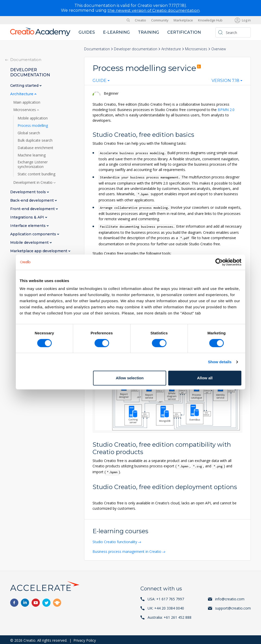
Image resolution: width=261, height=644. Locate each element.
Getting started (25, 85)
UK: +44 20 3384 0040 (166, 607)
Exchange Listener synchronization (33, 164)
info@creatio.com (230, 597)
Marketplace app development (39, 251)
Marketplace (183, 20)
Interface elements (28, 226)
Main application (27, 102)
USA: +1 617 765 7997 (166, 597)
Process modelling (33, 125)
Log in (246, 20)
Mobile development (30, 242)
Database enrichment (35, 148)
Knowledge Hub (210, 20)
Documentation (97, 49)
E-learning (116, 32)
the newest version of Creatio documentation (154, 10)
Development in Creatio (33, 182)
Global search (29, 133)
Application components (34, 234)
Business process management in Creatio (127, 550)
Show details (220, 362)
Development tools (29, 192)
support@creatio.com (233, 607)
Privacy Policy (85, 639)
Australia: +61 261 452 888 (169, 616)
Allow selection (130, 378)
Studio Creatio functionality (115, 540)
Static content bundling (36, 174)
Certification (184, 32)
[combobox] (101, 81)
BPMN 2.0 (226, 109)
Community (160, 20)
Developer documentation (136, 49)
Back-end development (32, 200)
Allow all (205, 378)
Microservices (196, 49)
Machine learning (32, 155)
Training (148, 32)
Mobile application (33, 118)
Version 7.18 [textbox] (225, 80)
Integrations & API (28, 217)
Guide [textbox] (100, 80)
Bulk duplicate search (35, 140)
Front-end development (33, 209)
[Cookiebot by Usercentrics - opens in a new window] (219, 262)
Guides (87, 32)
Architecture (171, 49)
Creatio (140, 20)
